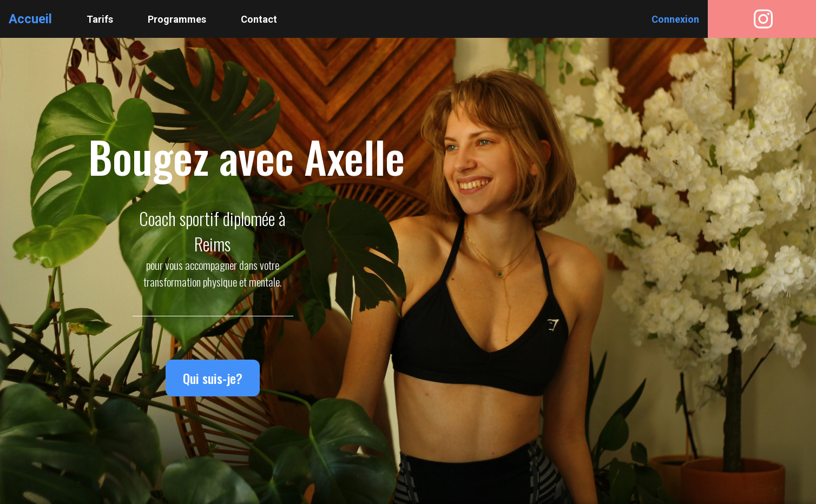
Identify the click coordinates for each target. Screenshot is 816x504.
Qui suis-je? (213, 378)
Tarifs (100, 19)
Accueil (30, 19)
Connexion (675, 19)
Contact (259, 19)
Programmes (177, 19)
